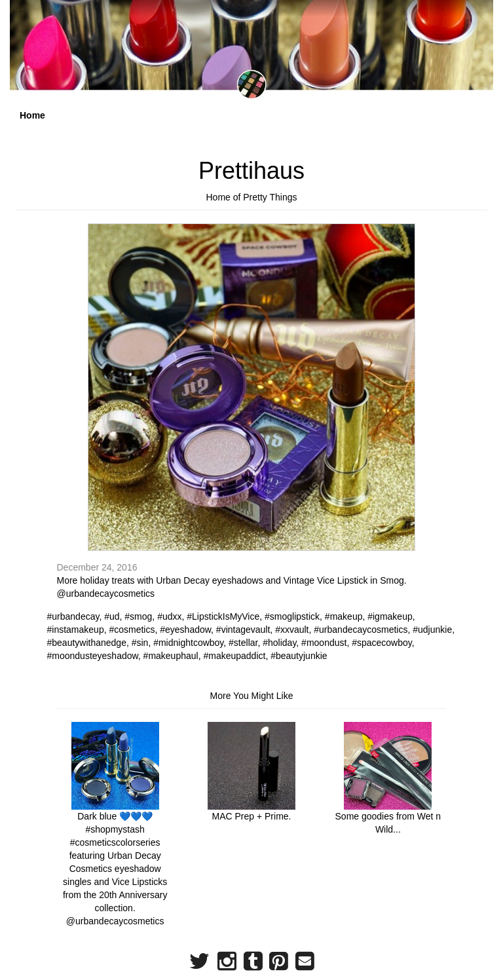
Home (32, 115)
